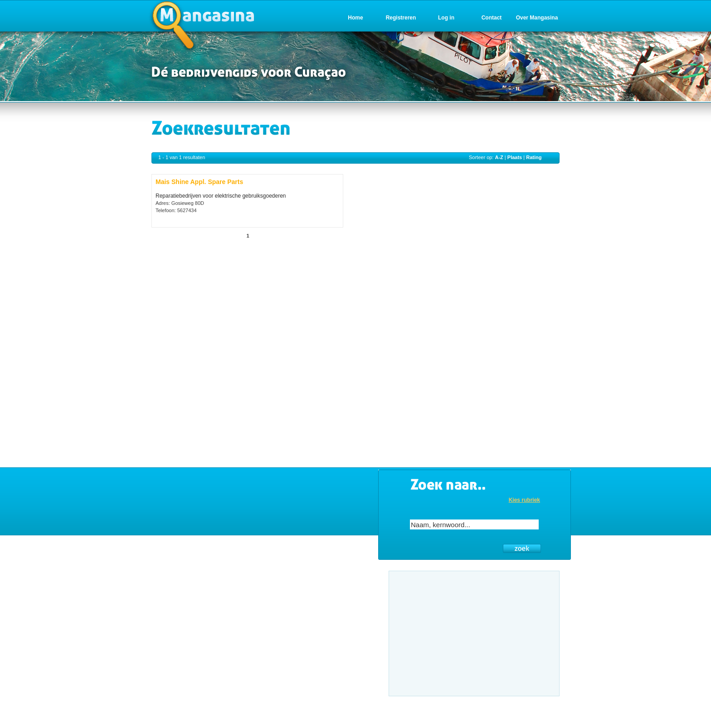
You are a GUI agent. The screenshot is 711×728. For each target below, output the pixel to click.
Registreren (401, 18)
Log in (446, 18)
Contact (492, 18)
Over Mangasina (537, 18)
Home (355, 18)
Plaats (515, 157)
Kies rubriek (524, 500)
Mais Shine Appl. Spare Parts (199, 182)
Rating (534, 157)
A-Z (499, 157)
